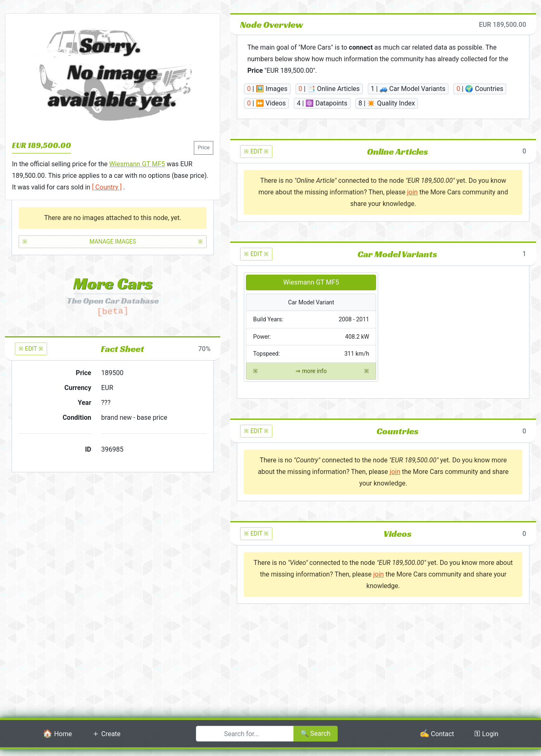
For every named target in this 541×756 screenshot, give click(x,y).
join (412, 192)
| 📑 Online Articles (329, 89)
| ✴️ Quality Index (387, 103)
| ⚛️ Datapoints (322, 103)
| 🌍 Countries (480, 89)
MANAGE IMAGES (113, 242)
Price (204, 147)
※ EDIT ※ (31, 349)
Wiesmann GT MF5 (137, 164)
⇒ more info (311, 371)
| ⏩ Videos (267, 103)
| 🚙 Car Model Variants (408, 89)
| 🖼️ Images (267, 89)
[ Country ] (107, 187)
